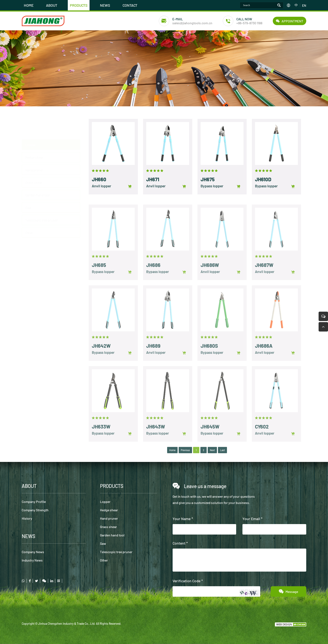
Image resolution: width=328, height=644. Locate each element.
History (27, 518)
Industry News (32, 560)
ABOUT (52, 5)
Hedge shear (34, 137)
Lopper (31, 124)
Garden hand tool (112, 535)
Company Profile (34, 502)
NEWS (105, 5)
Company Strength (35, 510)
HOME (29, 5)
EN (304, 5)
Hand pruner (34, 149)
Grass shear (108, 527)
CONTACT (130, 5)
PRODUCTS (79, 5)
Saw (103, 543)
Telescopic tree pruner (116, 552)
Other (104, 560)
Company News (33, 552)
